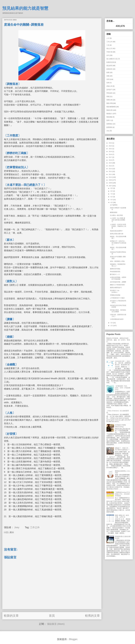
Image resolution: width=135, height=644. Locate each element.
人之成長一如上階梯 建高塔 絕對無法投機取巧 (118, 220)
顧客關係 (109, 127)
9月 (112, 188)
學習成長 (109, 93)
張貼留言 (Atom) (56, 624)
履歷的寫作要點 (115, 269)
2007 (110, 186)
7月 (112, 194)
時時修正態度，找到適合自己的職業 (118, 311)
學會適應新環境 (115, 272)
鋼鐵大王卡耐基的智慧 (117, 285)
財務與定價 (110, 62)
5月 (112, 200)
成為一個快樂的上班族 (117, 261)
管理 (108, 79)
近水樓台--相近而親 (116, 215)
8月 (112, 191)
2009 (110, 180)
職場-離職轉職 (111, 107)
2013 (110, 169)
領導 (108, 83)
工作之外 (35, 527)
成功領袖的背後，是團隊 (118, 282)
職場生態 (109, 110)
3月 (112, 323)
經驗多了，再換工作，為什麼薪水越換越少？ (122, 449)
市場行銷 (109, 52)
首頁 (52, 616)
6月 (112, 197)
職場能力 (109, 114)
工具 (108, 45)
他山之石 (109, 48)
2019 (110, 151)
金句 (108, 55)
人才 (108, 38)
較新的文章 (11, 616)
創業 (108, 72)
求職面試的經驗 (115, 295)
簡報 (108, 96)
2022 (110, 149)
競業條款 (109, 124)
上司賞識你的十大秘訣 (117, 298)
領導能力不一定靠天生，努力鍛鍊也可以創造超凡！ (118, 243)
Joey (108, 131)
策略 (108, 76)
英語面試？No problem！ (115, 291)
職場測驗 (109, 117)
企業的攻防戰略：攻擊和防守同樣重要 (118, 278)
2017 (110, 157)
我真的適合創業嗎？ (117, 231)
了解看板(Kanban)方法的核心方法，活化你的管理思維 (122, 494)
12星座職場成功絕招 (117, 319)
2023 (110, 146)
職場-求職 (110, 103)
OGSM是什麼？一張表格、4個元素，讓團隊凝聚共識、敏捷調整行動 (123, 363)
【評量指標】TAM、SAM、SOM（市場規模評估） (123, 388)
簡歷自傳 (109, 100)
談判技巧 (109, 90)
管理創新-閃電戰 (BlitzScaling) (120, 426)
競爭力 (109, 120)
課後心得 (109, 86)
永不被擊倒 (114, 205)
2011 (110, 174)
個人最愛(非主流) (112, 59)
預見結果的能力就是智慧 (25, 8)
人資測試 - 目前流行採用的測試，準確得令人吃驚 (118, 226)
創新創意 (109, 69)
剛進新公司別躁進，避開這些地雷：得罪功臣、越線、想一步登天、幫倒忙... (118, 340)
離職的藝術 (114, 212)
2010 (110, 177)
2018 (110, 154)
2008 (110, 183)
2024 (110, 143)
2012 (110, 171)
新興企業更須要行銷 (117, 234)
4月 (112, 202)
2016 (110, 160)
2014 (110, 166)
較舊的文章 (92, 616)
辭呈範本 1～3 (115, 274)
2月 (112, 326)
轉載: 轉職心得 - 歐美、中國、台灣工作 (123, 516)
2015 (110, 163)
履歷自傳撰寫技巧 (116, 288)
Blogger (73, 639)
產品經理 (109, 66)
